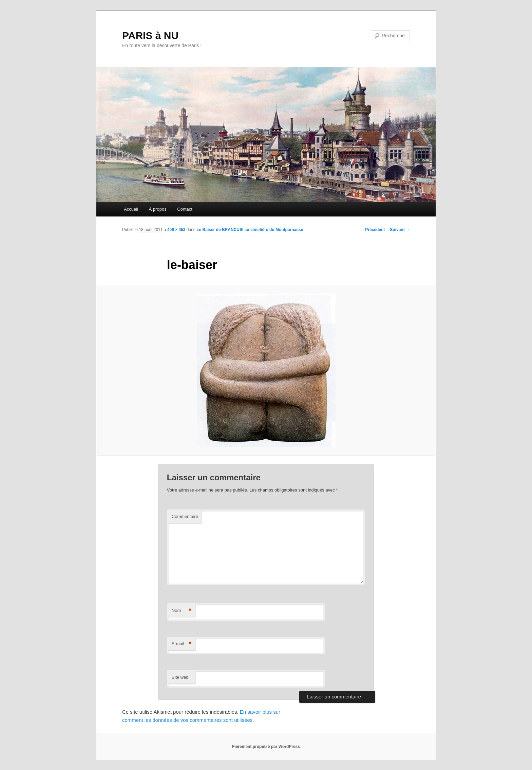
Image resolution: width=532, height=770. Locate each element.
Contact (185, 209)
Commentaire (185, 516)
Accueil (131, 209)
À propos (158, 209)
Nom (182, 611)
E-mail (182, 644)
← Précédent (372, 230)
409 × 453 (176, 230)
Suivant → (400, 230)
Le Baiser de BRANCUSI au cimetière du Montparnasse (250, 230)
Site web (180, 677)
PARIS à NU (150, 35)
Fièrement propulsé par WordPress (266, 747)
